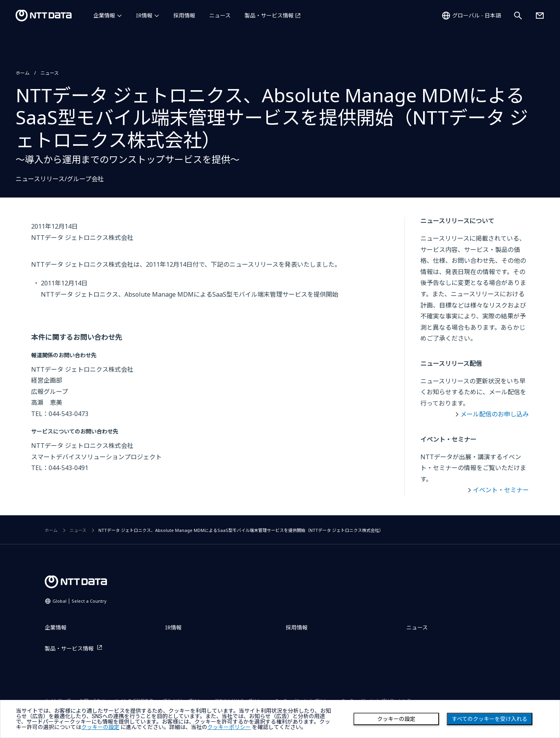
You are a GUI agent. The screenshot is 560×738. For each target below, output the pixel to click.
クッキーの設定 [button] (100, 727)
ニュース (220, 15)
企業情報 (104, 15)
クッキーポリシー (229, 727)
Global (80, 601)
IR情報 (144, 15)
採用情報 (184, 15)
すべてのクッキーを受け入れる (490, 719)
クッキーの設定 (396, 719)
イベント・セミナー (501, 490)
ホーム (23, 73)
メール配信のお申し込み (495, 414)
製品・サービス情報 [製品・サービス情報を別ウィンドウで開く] (269, 15)
